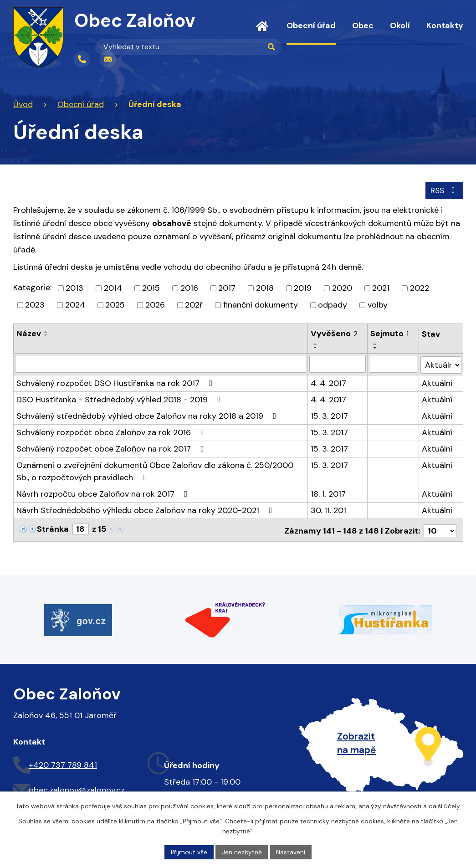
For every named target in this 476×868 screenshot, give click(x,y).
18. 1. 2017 (328, 493)
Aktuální (437, 382)
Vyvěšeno (334, 334)
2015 (151, 288)
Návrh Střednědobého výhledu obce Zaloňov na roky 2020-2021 (146, 509)
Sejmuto (390, 334)
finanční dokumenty (261, 305)
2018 (265, 288)
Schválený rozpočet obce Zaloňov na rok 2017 (112, 447)
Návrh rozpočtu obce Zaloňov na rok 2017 (104, 493)
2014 (113, 288)
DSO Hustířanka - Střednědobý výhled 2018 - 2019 (120, 398)
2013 (74, 288)
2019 (303, 288)
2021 (381, 288)
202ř (194, 305)
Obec (363, 26)
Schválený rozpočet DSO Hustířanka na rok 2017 (116, 382)
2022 (420, 288)
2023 (35, 305)
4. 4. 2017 (328, 382)
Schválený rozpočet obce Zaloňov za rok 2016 (112, 431)
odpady (333, 305)
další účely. (445, 806)
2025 (115, 305)
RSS (443, 190)
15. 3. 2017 (329, 415)
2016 (189, 288)
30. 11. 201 (328, 509)
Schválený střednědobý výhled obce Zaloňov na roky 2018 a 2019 (148, 415)
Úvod (262, 32)
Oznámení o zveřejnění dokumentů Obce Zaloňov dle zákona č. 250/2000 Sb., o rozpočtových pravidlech (155, 470)
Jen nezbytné (242, 852)
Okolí (400, 26)
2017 (227, 288)
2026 (155, 305)
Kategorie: (32, 288)
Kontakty (445, 26)
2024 (75, 305)
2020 (342, 288)
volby (378, 305)
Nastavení (291, 852)
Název (29, 334)
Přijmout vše (189, 852)
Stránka (53, 528)
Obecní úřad (311, 26)
